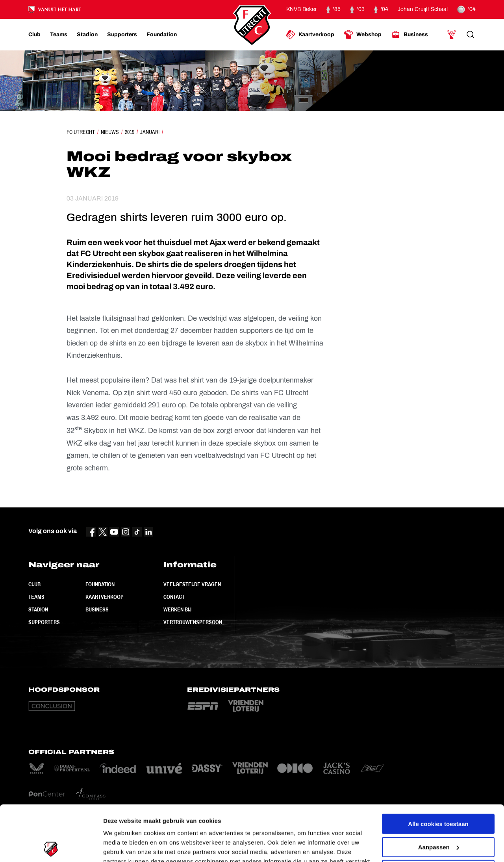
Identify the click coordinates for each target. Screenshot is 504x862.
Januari (150, 132)
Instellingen (120, 846)
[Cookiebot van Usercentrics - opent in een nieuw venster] (51, 847)
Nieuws (110, 132)
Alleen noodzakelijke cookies (438, 815)
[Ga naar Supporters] (122, 35)
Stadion (38, 609)
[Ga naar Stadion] (87, 35)
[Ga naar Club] (34, 35)
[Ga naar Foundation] (162, 35)
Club (34, 584)
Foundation (100, 584)
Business (97, 609)
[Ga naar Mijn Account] (452, 35)
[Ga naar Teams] (59, 35)
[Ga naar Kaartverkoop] (310, 35)
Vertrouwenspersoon (193, 622)
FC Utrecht (81, 132)
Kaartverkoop (105, 597)
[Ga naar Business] (409, 35)
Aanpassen (439, 791)
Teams (36, 597)
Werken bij (177, 609)
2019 (130, 132)
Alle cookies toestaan (438, 768)
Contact (174, 597)
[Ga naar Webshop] (363, 35)
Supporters (44, 622)
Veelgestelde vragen (192, 584)
